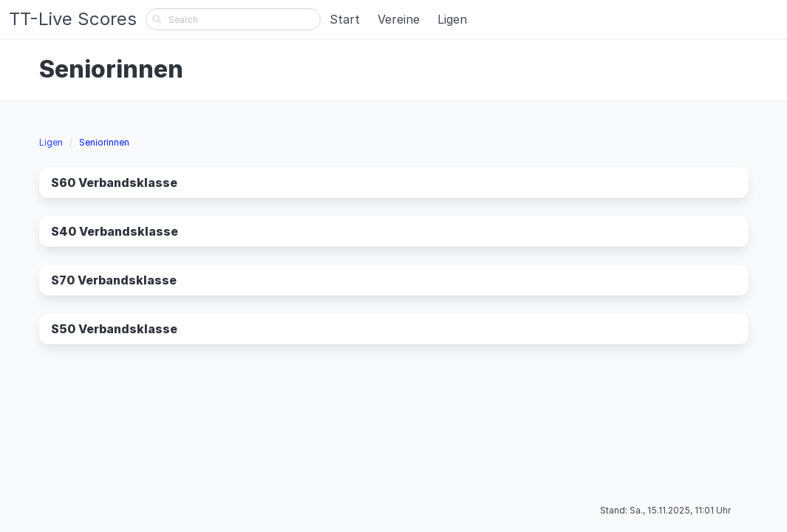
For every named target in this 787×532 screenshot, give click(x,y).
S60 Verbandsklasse (114, 183)
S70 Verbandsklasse (114, 280)
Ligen (452, 19)
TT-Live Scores (73, 19)
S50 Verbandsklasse (114, 329)
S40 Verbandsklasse (115, 231)
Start (345, 19)
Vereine (399, 19)
